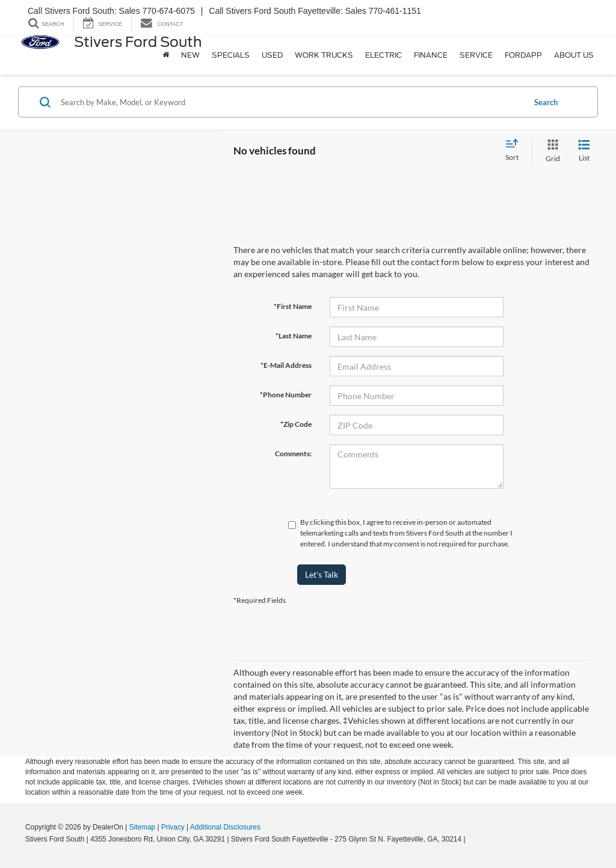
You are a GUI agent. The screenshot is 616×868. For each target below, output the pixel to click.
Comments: (293, 454)
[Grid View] (550, 151)
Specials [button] (231, 55)
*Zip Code (296, 424)
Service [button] (476, 55)
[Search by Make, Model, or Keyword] (291, 102)
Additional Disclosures (225, 827)
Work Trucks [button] (324, 55)
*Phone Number (286, 395)
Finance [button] (431, 55)
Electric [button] (383, 55)
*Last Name (294, 336)
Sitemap (142, 827)
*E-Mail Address (286, 365)
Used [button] (272, 55)
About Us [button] (574, 55)
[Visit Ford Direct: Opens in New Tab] (471, 839)
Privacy (173, 827)
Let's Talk (322, 574)
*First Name (293, 306)
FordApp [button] (523, 55)
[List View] (584, 151)
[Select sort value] (516, 151)
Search (546, 102)
